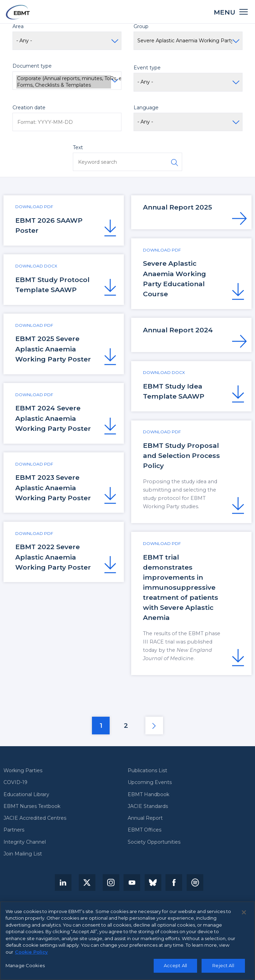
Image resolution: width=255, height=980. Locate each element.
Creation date (29, 108)
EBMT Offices (144, 830)
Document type (32, 66)
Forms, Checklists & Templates (64, 85)
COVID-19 (15, 782)
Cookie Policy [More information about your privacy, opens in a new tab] (31, 955)
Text (78, 147)
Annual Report (145, 818)
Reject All (223, 968)
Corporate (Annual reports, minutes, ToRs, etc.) (64, 79)
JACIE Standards (148, 806)
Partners (14, 830)
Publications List (147, 771)
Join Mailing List (23, 854)
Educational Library (26, 795)
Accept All (175, 968)
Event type (147, 68)
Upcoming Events (150, 782)
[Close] (244, 915)
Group (141, 26)
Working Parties (23, 771)
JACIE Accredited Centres (35, 818)
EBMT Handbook (148, 795)
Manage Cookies (25, 968)
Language (146, 108)
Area (18, 26)
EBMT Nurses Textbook (32, 806)
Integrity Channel (25, 842)
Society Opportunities (154, 842)
